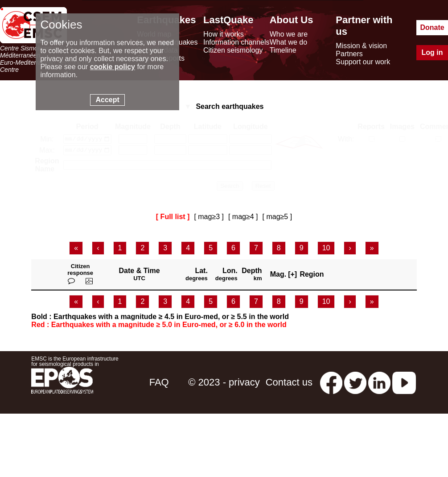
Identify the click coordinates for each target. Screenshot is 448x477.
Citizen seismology (233, 50)
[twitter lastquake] (355, 384)
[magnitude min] (133, 140)
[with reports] (372, 139)
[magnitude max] (133, 152)
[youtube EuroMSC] (404, 384)
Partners (349, 54)
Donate (432, 27)
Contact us (289, 384)
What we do (288, 42)
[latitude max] (208, 152)
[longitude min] (251, 140)
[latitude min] (208, 140)
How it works (224, 34)
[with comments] (438, 139)
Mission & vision (361, 46)
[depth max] (170, 152)
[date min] (87, 140)
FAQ (159, 384)
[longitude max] (251, 152)
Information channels (236, 42)
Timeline (283, 50)
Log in (432, 52)
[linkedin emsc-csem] (379, 384)
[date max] (87, 152)
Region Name (47, 167)
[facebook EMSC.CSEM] (331, 384)
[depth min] (170, 140)
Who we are (289, 34)
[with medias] (402, 139)
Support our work (363, 62)
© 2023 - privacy (224, 384)
